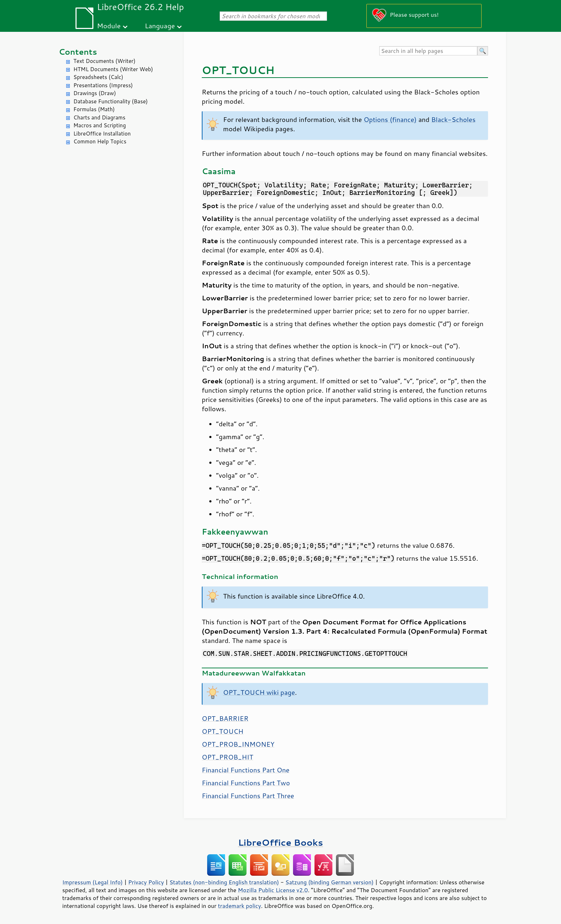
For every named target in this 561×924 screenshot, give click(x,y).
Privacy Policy (146, 882)
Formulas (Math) (94, 109)
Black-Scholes (453, 119)
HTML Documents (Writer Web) (113, 69)
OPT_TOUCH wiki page (259, 692)
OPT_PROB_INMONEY (238, 744)
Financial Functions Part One (246, 770)
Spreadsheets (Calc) (98, 77)
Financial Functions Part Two (246, 783)
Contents (78, 52)
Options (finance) (390, 119)
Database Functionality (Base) (111, 101)
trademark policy (239, 906)
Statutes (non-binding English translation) (224, 882)
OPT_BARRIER (225, 718)
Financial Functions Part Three (248, 796)
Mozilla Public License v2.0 (273, 890)
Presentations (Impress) (103, 85)
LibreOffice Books (280, 842)
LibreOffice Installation (102, 134)
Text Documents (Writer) (104, 61)
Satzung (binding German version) (330, 882)
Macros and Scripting (100, 125)
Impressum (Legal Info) (92, 882)
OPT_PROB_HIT (228, 757)
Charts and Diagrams (99, 117)
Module (109, 26)
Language (160, 26)
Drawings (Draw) (95, 93)
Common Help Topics (100, 141)
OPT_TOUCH (223, 731)
